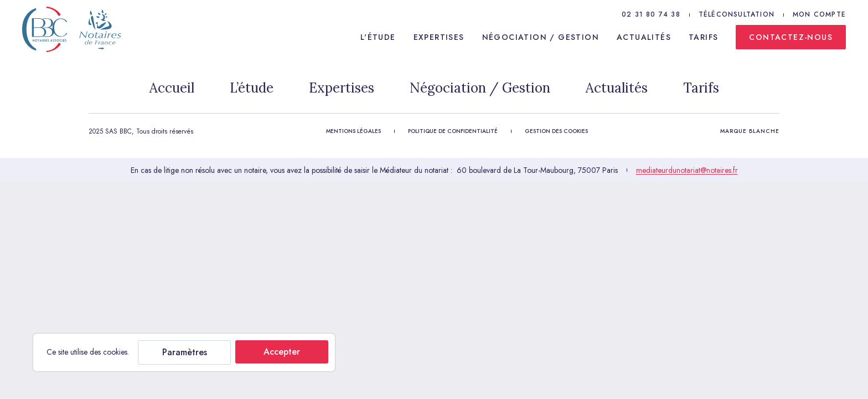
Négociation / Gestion (541, 37)
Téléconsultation (737, 14)
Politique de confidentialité (453, 131)
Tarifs (703, 37)
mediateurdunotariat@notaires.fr (687, 170)
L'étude (378, 37)
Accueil (172, 88)
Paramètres (185, 352)
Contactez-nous (791, 37)
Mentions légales (353, 131)
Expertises (439, 37)
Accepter (282, 352)
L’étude (252, 88)
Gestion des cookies (556, 131)
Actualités (644, 37)
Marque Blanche (750, 131)
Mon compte (819, 14)
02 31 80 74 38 (651, 14)
